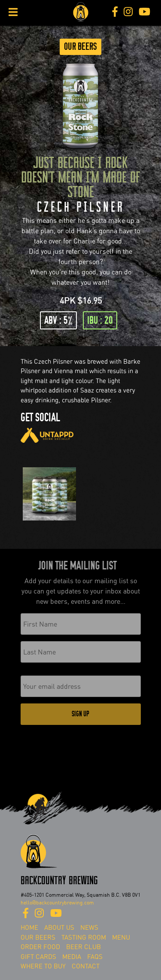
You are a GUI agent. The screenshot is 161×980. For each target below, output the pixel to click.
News (89, 928)
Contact (86, 966)
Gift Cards (38, 957)
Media (72, 957)
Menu (121, 937)
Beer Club (84, 947)
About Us (59, 928)
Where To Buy (43, 966)
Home (29, 928)
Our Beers (80, 47)
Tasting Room (84, 937)
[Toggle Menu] (13, 12)
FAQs (95, 957)
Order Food (40, 947)
